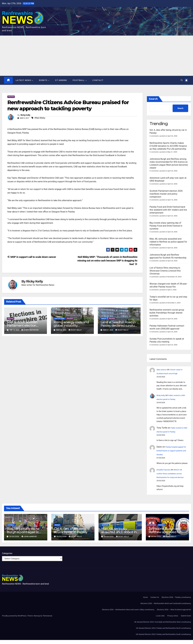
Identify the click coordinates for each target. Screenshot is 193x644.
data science (163, 370)
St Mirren (61, 80)
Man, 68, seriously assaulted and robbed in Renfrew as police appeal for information (168, 242)
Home (145, 601)
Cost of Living (59, 319)
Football (79, 80)
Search (153, 99)
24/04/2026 (156, 541)
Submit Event (186, 620)
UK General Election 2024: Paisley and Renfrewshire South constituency (163, 638)
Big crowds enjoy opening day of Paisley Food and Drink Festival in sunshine (166, 226)
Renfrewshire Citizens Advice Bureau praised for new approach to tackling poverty (68, 106)
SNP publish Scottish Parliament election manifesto (22, 326)
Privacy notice (173, 620)
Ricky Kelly (25, 115)
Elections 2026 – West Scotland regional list (174, 614)
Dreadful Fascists (165, 470)
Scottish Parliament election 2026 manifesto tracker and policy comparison (166, 194)
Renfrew (105, 529)
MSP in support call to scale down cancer (32, 257)
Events (44, 80)
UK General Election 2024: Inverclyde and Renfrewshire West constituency (163, 626)
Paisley (104, 319)
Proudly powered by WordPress (14, 620)
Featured (153, 529)
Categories (7, 557)
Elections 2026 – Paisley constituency (176, 601)
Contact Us (155, 601)
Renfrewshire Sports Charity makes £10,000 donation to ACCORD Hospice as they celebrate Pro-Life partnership (168, 146)
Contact (98, 80)
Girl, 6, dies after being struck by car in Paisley (71, 534)
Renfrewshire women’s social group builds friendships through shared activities (167, 313)
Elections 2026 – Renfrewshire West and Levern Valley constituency (128, 614)
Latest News (24, 80)
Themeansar (47, 620)
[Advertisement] (96, 56)
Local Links (160, 620)
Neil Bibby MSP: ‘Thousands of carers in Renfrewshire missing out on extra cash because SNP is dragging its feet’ (107, 261)
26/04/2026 (14, 541)
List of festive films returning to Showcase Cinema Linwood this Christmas (165, 271)
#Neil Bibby (40, 118)
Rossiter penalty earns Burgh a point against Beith (23, 536)
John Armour (29, 541)
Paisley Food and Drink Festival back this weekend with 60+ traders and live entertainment (168, 210)
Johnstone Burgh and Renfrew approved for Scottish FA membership (167, 536)
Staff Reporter (30, 330)
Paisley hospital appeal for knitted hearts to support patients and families (172, 451)
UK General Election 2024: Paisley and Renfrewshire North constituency (163, 632)
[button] (181, 80)
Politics (11, 97)
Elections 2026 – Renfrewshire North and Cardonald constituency (166, 607)
